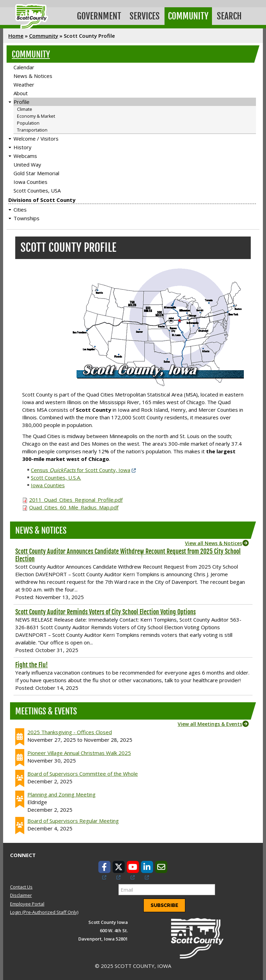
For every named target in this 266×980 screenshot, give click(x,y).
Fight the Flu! (32, 665)
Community (188, 16)
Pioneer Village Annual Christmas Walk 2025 (79, 753)
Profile (21, 102)
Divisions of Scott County (42, 200)
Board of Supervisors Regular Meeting (73, 821)
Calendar (24, 67)
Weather (24, 84)
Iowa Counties (30, 182)
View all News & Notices (214, 543)
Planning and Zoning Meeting (61, 794)
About (21, 93)
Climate (25, 109)
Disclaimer (21, 895)
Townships (26, 218)
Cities (20, 210)
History (23, 147)
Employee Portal (27, 904)
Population (28, 123)
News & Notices (33, 76)
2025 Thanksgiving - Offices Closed (70, 732)
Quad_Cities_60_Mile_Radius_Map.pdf (74, 507)
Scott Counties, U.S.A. (56, 478)
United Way (27, 164)
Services (145, 16)
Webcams (25, 156)
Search (229, 16)
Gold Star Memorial (36, 173)
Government (99, 16)
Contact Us (21, 887)
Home (16, 36)
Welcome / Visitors (36, 139)
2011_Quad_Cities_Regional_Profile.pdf (76, 500)
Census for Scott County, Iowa (81, 470)
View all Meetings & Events (210, 724)
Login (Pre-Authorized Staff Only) (44, 912)
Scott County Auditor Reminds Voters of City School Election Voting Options (105, 612)
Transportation (32, 130)
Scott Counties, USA (37, 190)
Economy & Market (36, 116)
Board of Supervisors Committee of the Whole (83, 774)
